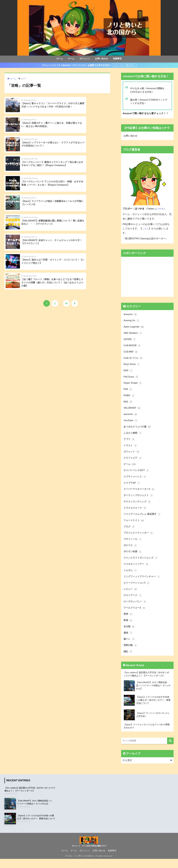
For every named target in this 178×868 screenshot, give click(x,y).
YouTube (131, 424)
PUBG (129, 398)
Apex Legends (134, 328)
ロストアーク (133, 602)
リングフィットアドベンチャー (143, 583)
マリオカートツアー (137, 571)
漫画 (128, 641)
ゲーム (71, 59)
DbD (128, 372)
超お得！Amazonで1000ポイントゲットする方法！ (150, 102)
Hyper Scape (133, 385)
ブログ (129, 532)
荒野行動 (131, 654)
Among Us (132, 321)
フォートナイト (134, 526)
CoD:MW (131, 353)
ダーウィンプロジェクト (139, 500)
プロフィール (133, 545)
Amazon (130, 315)
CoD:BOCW (132, 347)
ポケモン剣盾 (133, 558)
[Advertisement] (147, 277)
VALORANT (132, 411)
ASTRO (130, 340)
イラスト (131, 449)
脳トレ (129, 647)
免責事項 (117, 59)
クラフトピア (133, 462)
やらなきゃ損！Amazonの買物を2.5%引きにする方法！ (148, 90)
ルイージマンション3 (137, 590)
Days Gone (132, 366)
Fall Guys (131, 379)
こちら (146, 229)
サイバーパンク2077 (137, 475)
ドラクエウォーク (136, 513)
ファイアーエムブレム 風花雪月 (143, 519)
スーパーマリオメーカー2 (140, 494)
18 (66, 208)
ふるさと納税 (133, 436)
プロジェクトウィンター (139, 539)
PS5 (128, 392)
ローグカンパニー (136, 609)
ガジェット (85, 59)
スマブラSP (132, 488)
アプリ (129, 443)
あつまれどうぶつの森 (138, 430)
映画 (128, 628)
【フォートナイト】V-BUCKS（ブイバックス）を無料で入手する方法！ (76, 65)
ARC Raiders (133, 334)
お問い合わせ (101, 59)
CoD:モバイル (134, 360)
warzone (131, 417)
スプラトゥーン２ (136, 481)
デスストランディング (138, 507)
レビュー (131, 596)
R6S (128, 404)
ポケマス (131, 551)
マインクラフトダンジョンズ (142, 564)
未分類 (129, 634)
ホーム (60, 59)
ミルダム (131, 577)
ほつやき (160, 209)
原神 (128, 622)
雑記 (128, 660)
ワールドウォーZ (135, 615)
